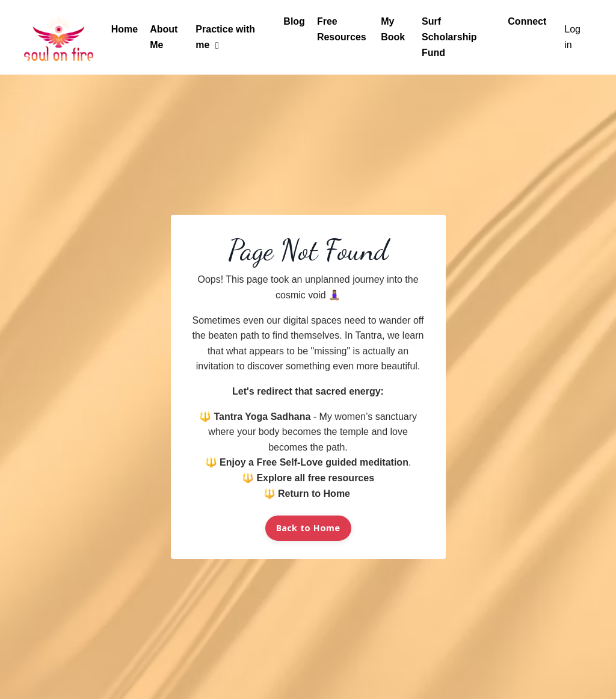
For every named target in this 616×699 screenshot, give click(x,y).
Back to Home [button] (308, 528)
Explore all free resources (315, 478)
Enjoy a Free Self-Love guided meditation (314, 462)
